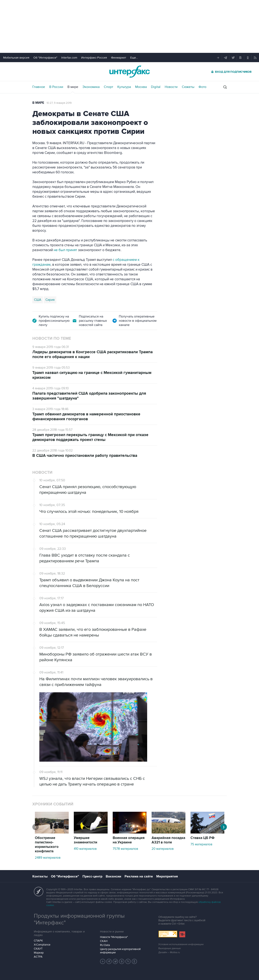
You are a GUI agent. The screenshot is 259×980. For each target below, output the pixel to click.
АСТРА (38, 957)
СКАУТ (38, 949)
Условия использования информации (181, 944)
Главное (39, 87)
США (38, 300)
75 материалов (201, 844)
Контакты (40, 876)
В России (56, 87)
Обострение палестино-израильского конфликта (47, 845)
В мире (73, 87)
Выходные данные (170, 948)
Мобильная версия (16, 58)
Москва (141, 87)
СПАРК (38, 941)
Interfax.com (69, 58)
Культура (124, 87)
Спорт (108, 87)
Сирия (50, 300)
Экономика (91, 87)
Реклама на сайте (139, 876)
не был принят (65, 250)
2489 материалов (48, 858)
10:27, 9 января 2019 (59, 103)
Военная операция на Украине (129, 840)
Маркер (39, 953)
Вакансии (113, 876)
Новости (171, 87)
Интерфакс (130, 72)
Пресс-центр (92, 876)
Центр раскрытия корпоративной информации (120, 951)
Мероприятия (167, 876)
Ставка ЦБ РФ (203, 838)
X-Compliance (42, 945)
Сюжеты (188, 87)
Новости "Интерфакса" (114, 937)
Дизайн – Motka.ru (169, 952)
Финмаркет (119, 58)
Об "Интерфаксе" (45, 58)
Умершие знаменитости (86, 840)
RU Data (105, 945)
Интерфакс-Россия (94, 58)
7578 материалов (125, 849)
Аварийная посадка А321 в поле (168, 840)
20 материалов (163, 849)
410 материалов (85, 849)
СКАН (104, 941)
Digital (156, 87)
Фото (202, 87)
